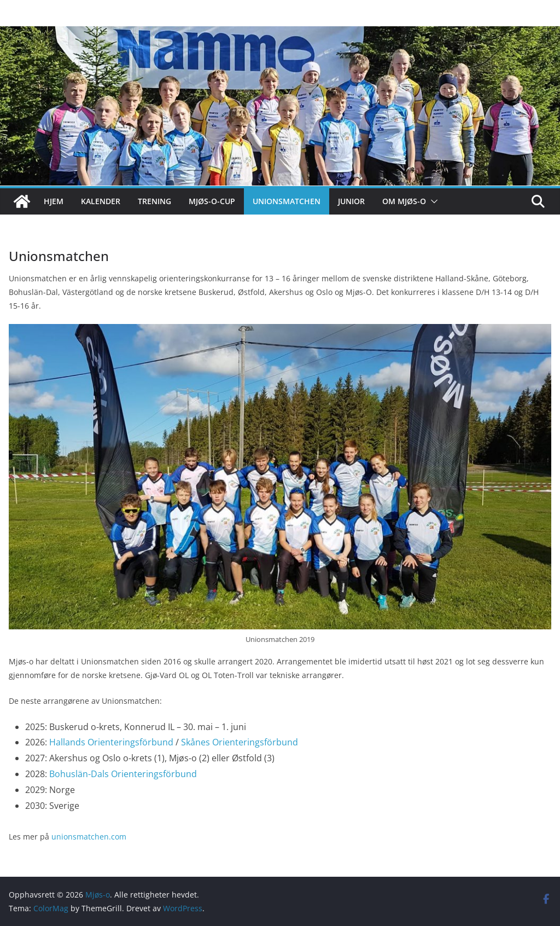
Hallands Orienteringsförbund (111, 742)
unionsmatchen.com (89, 837)
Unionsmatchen (287, 201)
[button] (432, 201)
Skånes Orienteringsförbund (240, 742)
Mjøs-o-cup (212, 201)
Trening (154, 201)
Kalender (101, 201)
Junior (351, 201)
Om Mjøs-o (404, 201)
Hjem (54, 201)
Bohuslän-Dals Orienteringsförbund (123, 774)
